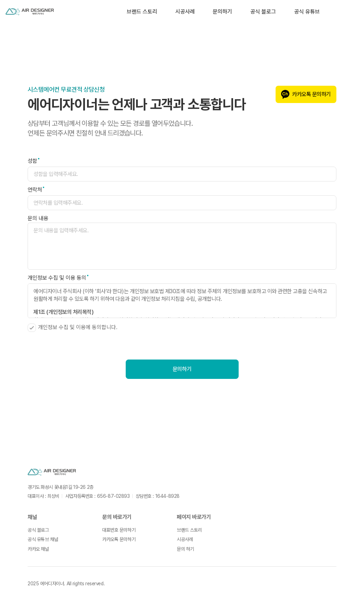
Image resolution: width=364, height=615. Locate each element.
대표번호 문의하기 (119, 530)
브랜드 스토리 (142, 12)
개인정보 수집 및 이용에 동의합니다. (73, 328)
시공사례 (185, 12)
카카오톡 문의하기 (306, 94)
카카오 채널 (38, 549)
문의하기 (222, 12)
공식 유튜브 (307, 12)
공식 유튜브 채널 (43, 539)
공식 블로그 (263, 12)
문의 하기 (185, 549)
